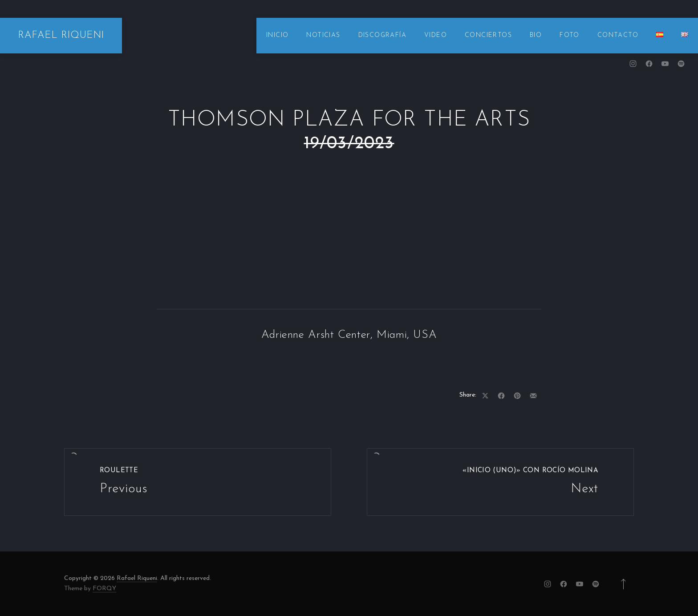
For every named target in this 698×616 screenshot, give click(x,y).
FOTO (570, 35)
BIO (536, 35)
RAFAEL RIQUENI (61, 35)
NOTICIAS (323, 35)
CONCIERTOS (488, 35)
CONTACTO (618, 35)
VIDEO (436, 35)
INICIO (277, 35)
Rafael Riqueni (137, 578)
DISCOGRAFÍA (382, 35)
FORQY (104, 589)
